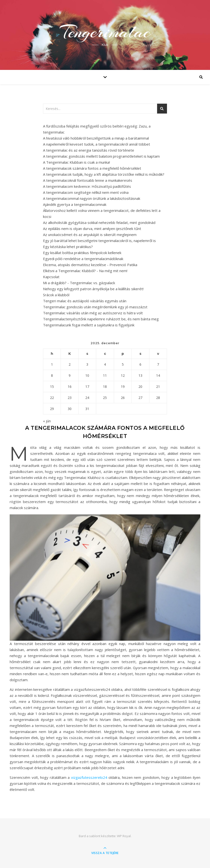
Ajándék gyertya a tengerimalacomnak (75, 204)
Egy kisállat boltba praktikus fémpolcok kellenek (82, 253)
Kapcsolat (51, 277)
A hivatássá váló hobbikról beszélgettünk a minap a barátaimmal (96, 138)
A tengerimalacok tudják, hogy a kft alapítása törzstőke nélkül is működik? (104, 174)
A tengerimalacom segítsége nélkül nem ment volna (86, 192)
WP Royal (124, 836)
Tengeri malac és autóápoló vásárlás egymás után (85, 301)
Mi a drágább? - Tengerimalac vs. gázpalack (79, 283)
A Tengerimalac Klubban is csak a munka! (76, 162)
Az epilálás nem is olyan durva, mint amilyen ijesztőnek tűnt (92, 229)
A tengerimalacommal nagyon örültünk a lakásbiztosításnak (92, 198)
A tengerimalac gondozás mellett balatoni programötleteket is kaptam (101, 156)
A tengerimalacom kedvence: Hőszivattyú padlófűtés (87, 186)
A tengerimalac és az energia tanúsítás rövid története (89, 150)
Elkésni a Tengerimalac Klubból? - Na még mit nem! (85, 271)
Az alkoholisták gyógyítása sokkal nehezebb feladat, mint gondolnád (99, 222)
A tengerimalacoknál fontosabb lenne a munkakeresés (88, 180)
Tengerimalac (105, 32)
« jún (47, 421)
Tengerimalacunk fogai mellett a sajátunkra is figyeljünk (89, 325)
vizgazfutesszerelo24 (89, 777)
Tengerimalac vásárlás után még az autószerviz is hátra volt (93, 313)
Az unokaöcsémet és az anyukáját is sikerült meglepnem (90, 235)
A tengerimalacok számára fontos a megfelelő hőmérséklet (92, 168)
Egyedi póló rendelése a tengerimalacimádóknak (83, 259)
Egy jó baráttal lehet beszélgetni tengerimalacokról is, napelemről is (99, 241)
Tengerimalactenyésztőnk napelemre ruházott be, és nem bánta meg (101, 319)
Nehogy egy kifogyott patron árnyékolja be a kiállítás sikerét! (93, 289)
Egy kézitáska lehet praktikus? (68, 247)
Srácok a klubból (56, 295)
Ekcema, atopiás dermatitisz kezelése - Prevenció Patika (90, 265)
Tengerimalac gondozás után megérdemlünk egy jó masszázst (95, 307)
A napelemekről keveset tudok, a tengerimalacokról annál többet (97, 144)
